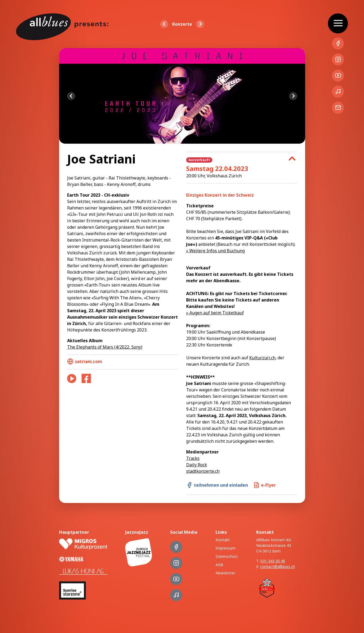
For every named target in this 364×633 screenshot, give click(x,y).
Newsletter (225, 573)
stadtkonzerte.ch (203, 471)
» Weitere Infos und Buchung (215, 251)
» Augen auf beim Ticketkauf (215, 313)
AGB (219, 565)
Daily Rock (197, 465)
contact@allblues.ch (278, 567)
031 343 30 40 (273, 561)
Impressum (225, 548)
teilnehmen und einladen (217, 485)
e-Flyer (265, 485)
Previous (71, 96)
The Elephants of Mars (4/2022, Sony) (105, 347)
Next (293, 96)
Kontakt (223, 540)
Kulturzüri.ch (262, 358)
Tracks (193, 458)
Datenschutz (227, 556)
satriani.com (85, 361)
